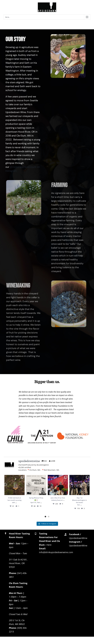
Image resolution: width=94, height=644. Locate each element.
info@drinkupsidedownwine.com (56, 552)
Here (49, 545)
